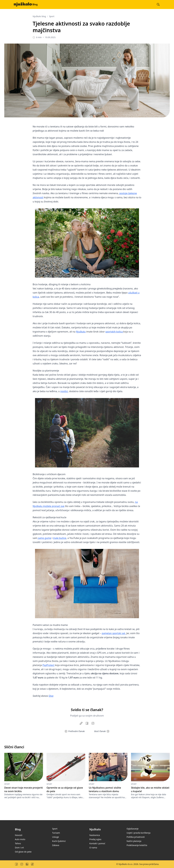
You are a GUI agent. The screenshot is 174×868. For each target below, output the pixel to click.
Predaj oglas (95, 839)
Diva (51, 696)
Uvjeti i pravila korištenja (138, 833)
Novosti (19, 835)
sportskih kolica (114, 332)
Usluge (56, 837)
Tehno (18, 843)
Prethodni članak (75, 731)
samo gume (44, 538)
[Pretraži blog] (158, 4)
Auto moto (20, 839)
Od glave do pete (23, 852)
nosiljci (64, 391)
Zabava (56, 845)
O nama (93, 848)
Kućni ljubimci (59, 841)
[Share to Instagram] (93, 723)
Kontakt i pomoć (97, 843)
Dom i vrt (19, 848)
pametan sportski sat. (114, 633)
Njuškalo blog (39, 16)
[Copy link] (81, 723)
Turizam (56, 833)
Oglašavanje (133, 829)
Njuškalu (81, 332)
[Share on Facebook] (87, 723)
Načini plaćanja (134, 841)
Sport (52, 16)
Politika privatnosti (136, 837)
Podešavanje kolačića (137, 845)
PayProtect (49, 665)
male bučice (60, 538)
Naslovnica (95, 835)
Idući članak (102, 731)
